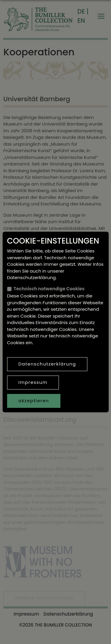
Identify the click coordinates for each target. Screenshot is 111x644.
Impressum (33, 382)
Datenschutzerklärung (47, 364)
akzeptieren (34, 401)
